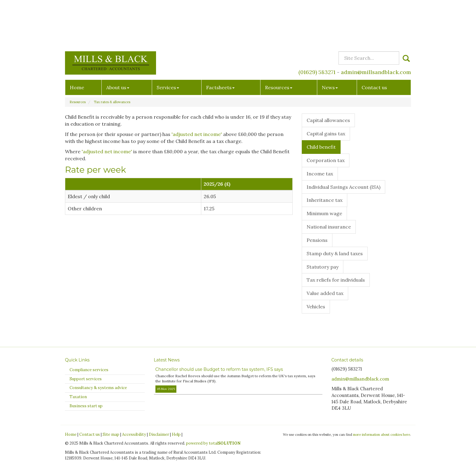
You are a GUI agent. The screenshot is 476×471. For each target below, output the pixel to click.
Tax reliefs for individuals (336, 280)
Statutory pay (323, 267)
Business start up (86, 406)
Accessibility (134, 434)
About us (118, 43)
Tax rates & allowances (112, 102)
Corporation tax (326, 160)
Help (176, 434)
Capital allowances (328, 120)
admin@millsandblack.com (376, 27)
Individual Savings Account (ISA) (343, 187)
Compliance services (89, 370)
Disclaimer (159, 434)
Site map (111, 434)
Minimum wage (324, 213)
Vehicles (316, 307)
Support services (86, 379)
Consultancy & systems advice (98, 388)
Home (77, 43)
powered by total (213, 443)
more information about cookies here (382, 435)
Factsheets (220, 43)
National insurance (329, 227)
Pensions (317, 240)
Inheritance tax (325, 200)
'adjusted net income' (197, 134)
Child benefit (321, 147)
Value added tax (325, 293)
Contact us (374, 43)
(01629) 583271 (317, 27)
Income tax (320, 174)
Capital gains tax (326, 134)
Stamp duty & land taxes (335, 253)
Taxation (78, 397)
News (330, 43)
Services (168, 43)
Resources (279, 43)
